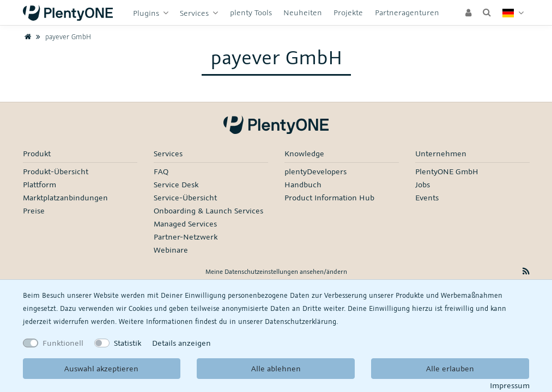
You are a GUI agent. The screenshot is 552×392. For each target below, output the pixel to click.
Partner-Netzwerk (186, 237)
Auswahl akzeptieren (101, 368)
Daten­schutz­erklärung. (301, 321)
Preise (34, 210)
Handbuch (303, 184)
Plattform (40, 184)
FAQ (161, 171)
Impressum (510, 385)
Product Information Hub (329, 197)
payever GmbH (62, 36)
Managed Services (185, 223)
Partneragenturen (407, 12)
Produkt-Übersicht (56, 171)
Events (427, 197)
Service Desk (176, 184)
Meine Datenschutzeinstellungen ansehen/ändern (276, 271)
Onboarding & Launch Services (208, 210)
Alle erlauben (450, 368)
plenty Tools (251, 12)
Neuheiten (303, 12)
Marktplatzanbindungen (65, 197)
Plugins (147, 13)
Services (195, 13)
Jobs (423, 184)
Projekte (348, 12)
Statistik (128, 343)
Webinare (171, 250)
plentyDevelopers (316, 171)
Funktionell (63, 343)
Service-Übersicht (185, 197)
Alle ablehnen (276, 368)
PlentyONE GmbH (447, 171)
